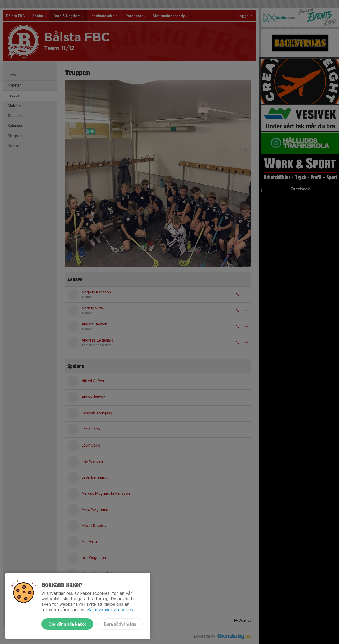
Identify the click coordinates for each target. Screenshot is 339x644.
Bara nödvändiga (120, 624)
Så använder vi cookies (110, 610)
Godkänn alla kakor (67, 624)
